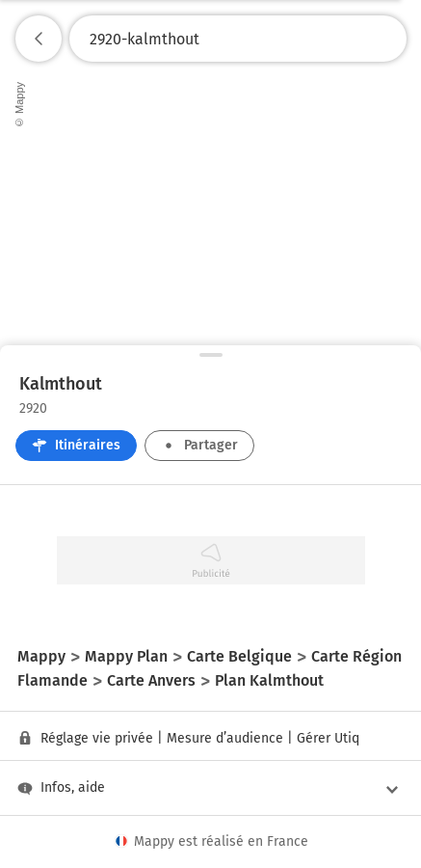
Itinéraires (76, 445)
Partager (199, 445)
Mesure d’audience (225, 738)
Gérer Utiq (328, 738)
